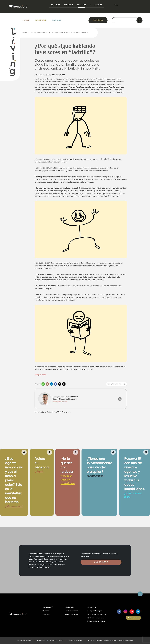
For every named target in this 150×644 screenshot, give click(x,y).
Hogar (26, 20)
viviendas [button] (56, 5)
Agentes (98, 5)
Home (25, 33)
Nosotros (46, 611)
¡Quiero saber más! (133, 495)
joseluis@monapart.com (60, 401)
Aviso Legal (41, 640)
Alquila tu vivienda (72, 614)
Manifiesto (46, 614)
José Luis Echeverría (58, 75)
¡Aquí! (39, 471)
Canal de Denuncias (75, 640)
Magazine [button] (82, 5)
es (117, 5)
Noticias (57, 20)
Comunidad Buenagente (96, 621)
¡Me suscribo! (14, 506)
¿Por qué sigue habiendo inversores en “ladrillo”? (70, 33)
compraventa (40, 375)
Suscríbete (98, 20)
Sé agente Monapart (95, 611)
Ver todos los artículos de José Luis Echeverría (52, 412)
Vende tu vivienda (72, 611)
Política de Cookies (57, 640)
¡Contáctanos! (96, 476)
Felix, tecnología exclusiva (97, 614)
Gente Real (41, 20)
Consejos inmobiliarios (39, 33)
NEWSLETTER (133, 618)
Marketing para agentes (96, 618)
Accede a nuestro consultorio (68, 480)
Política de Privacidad (24, 640)
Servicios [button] (69, 5)
